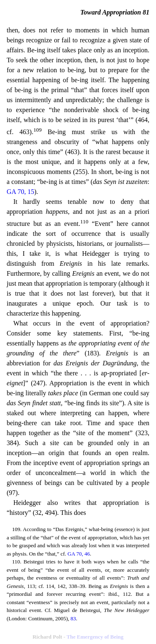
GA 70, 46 (79, 554)
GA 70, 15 (20, 192)
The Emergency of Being (95, 637)
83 (73, 618)
